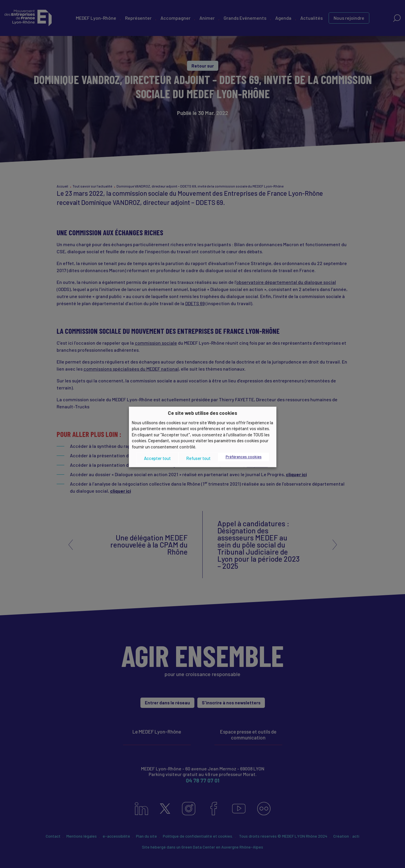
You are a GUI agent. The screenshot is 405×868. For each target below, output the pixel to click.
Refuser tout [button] (198, 458)
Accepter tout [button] (157, 458)
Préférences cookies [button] (244, 457)
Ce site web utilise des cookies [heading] (203, 413)
